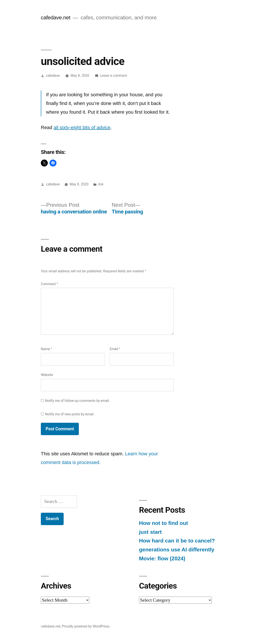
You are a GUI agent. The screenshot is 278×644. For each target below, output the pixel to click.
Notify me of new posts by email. (70, 414)
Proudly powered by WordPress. (86, 626)
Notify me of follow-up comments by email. (77, 401)
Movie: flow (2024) (162, 558)
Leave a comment (114, 76)
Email (115, 349)
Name (46, 349)
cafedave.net (56, 17)
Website (47, 375)
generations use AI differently (177, 550)
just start (150, 532)
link (101, 184)
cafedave (53, 76)
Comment (49, 284)
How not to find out (163, 523)
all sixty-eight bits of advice (82, 127)
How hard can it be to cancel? (177, 541)
